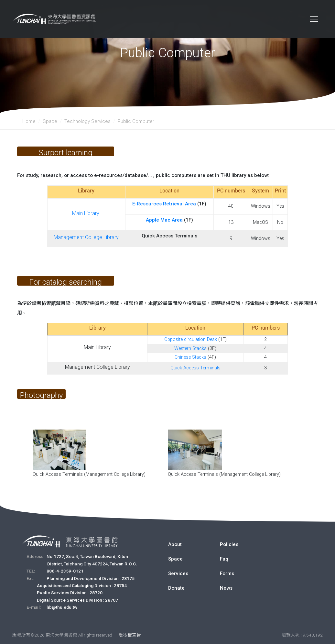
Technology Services (87, 121)
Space (50, 121)
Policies (229, 544)
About (175, 544)
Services (178, 573)
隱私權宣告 (130, 635)
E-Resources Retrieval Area (164, 204)
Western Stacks (190, 349)
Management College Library (86, 237)
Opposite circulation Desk (191, 339)
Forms (227, 573)
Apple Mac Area (164, 220)
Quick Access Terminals (195, 368)
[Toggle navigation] (314, 16)
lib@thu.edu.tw (62, 607)
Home (29, 121)
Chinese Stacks (190, 357)
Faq (224, 559)
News (226, 588)
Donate (176, 588)
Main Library (86, 213)
